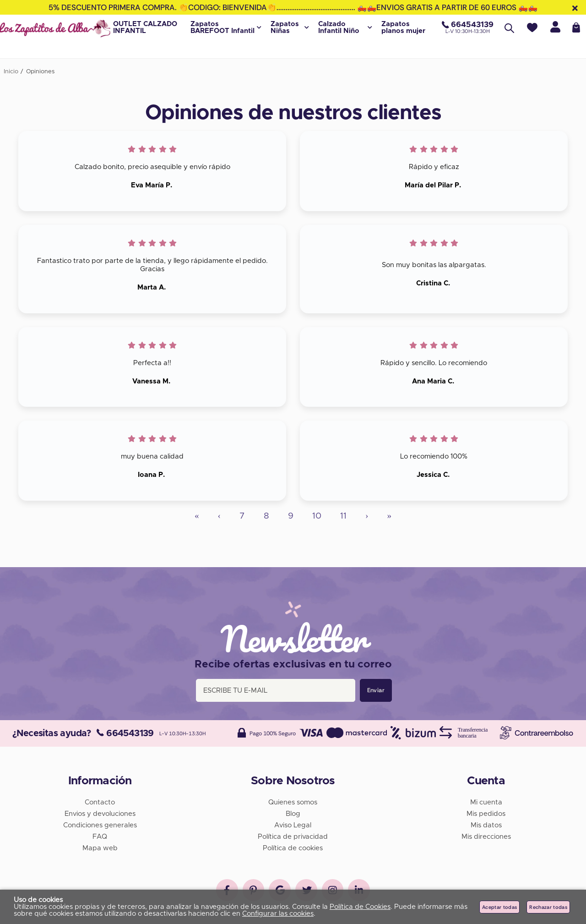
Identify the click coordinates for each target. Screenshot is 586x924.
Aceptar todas (499, 907)
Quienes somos (293, 801)
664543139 (125, 733)
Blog (293, 813)
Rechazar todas (548, 907)
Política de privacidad (293, 836)
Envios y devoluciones (100, 813)
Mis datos (486, 824)
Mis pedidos (486, 813)
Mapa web (100, 847)
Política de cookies (293, 847)
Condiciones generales (100, 824)
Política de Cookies (360, 907)
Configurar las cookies (278, 914)
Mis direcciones (486, 836)
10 (317, 516)
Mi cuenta (486, 801)
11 (343, 516)
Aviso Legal (293, 824)
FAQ (100, 836)
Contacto (100, 801)
